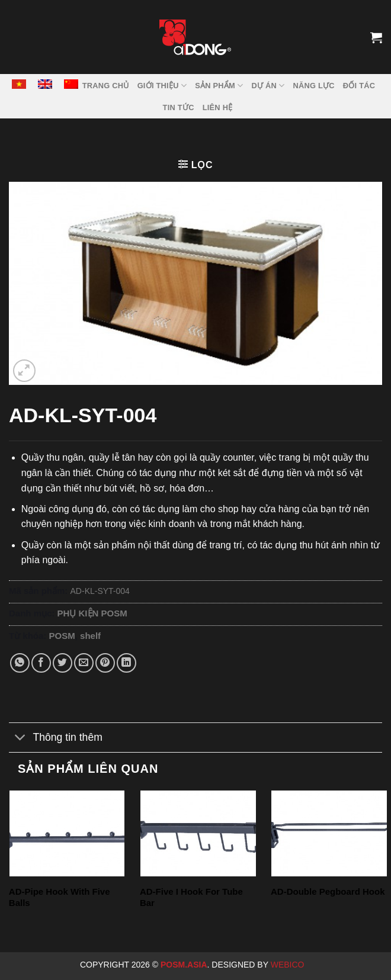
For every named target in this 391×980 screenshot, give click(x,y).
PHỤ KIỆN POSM (92, 613)
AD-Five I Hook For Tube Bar (191, 897)
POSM (62, 636)
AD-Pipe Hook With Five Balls (60, 897)
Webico (289, 965)
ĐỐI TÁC (359, 86)
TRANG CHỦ (106, 86)
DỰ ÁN (268, 86)
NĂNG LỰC (313, 86)
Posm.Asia (184, 965)
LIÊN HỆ (218, 107)
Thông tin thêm (56, 739)
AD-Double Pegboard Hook (328, 891)
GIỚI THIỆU (162, 86)
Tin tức (179, 107)
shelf (90, 636)
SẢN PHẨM (219, 86)
